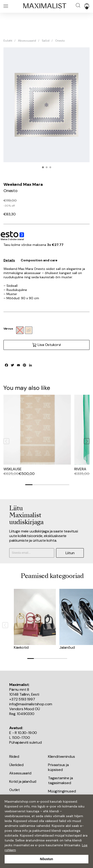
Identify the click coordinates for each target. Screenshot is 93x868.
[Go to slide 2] (36, 485)
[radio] (29, 330)
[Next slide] (87, 441)
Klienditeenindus (61, 756)
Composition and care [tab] (39, 260)
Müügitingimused (62, 791)
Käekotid (21, 647)
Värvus (8, 329)
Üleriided (16, 765)
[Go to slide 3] (44, 485)
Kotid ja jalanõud (23, 781)
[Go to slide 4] (51, 485)
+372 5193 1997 (22, 699)
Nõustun (46, 859)
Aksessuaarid (27, 41)
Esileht (8, 41)
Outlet (15, 790)
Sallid (46, 41)
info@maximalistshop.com (31, 704)
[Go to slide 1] (29, 485)
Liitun (70, 553)
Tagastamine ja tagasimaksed (60, 780)
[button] (43, 167)
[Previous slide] (6, 441)
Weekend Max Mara (23, 184)
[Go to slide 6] (66, 485)
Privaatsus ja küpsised (58, 767)
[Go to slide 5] (58, 485)
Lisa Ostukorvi (46, 345)
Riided (14, 756)
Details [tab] (9, 260)
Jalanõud (67, 647)
